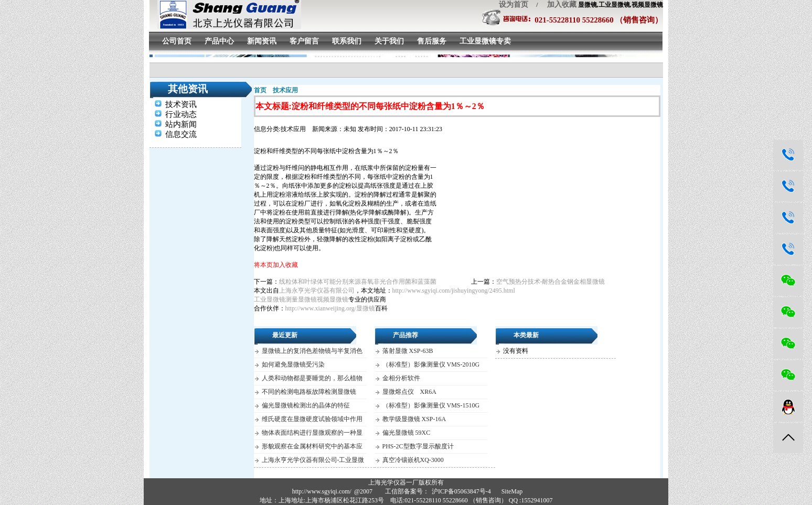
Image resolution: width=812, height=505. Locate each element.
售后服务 (432, 41)
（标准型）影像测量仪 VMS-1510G (431, 405)
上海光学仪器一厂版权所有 (406, 482)
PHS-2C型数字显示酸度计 (418, 446)
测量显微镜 (301, 299)
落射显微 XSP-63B (408, 351)
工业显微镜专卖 (485, 41)
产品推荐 (405, 335)
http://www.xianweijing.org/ (321, 308)
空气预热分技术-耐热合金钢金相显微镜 (551, 282)
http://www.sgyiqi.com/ (322, 491)
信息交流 (181, 134)
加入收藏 (558, 4)
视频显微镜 (333, 299)
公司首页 (177, 41)
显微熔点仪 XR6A (409, 392)
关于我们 (389, 41)
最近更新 (285, 335)
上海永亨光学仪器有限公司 (317, 291)
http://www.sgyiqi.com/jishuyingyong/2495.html (454, 291)
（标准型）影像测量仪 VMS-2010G (431, 364)
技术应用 (285, 90)
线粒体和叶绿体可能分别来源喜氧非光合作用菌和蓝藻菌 (358, 282)
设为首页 (514, 4)
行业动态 (181, 114)
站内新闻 (181, 124)
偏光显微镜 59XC (407, 433)
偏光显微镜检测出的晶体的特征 (306, 405)
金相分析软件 (401, 378)
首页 (260, 90)
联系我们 (347, 41)
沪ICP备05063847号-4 (461, 491)
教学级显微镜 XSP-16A (414, 419)
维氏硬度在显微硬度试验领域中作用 (312, 419)
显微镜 (366, 308)
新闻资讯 (262, 41)
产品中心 (219, 41)
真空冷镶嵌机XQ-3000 (413, 460)
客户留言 (304, 41)
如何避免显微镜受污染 (293, 364)
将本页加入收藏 (276, 265)
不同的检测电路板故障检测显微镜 (309, 392)
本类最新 (526, 335)
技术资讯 (181, 104)
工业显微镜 (270, 299)
